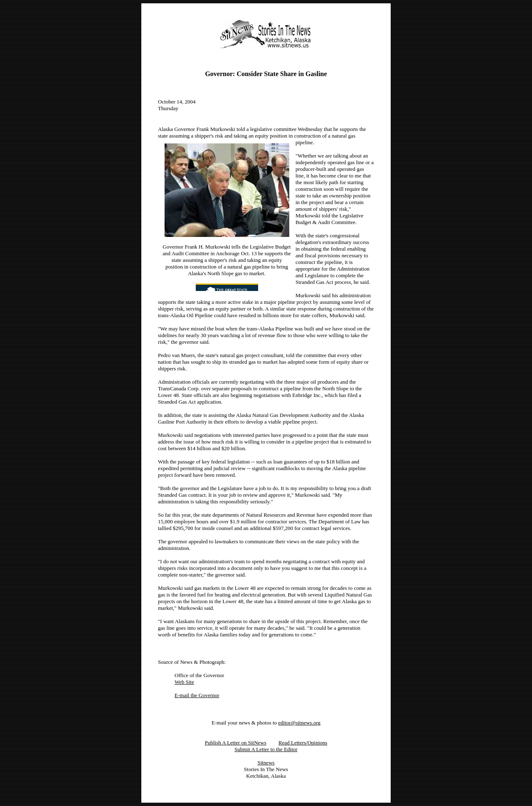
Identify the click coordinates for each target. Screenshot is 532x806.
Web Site (184, 682)
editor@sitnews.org (299, 723)
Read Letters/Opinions (303, 743)
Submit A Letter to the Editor (266, 749)
